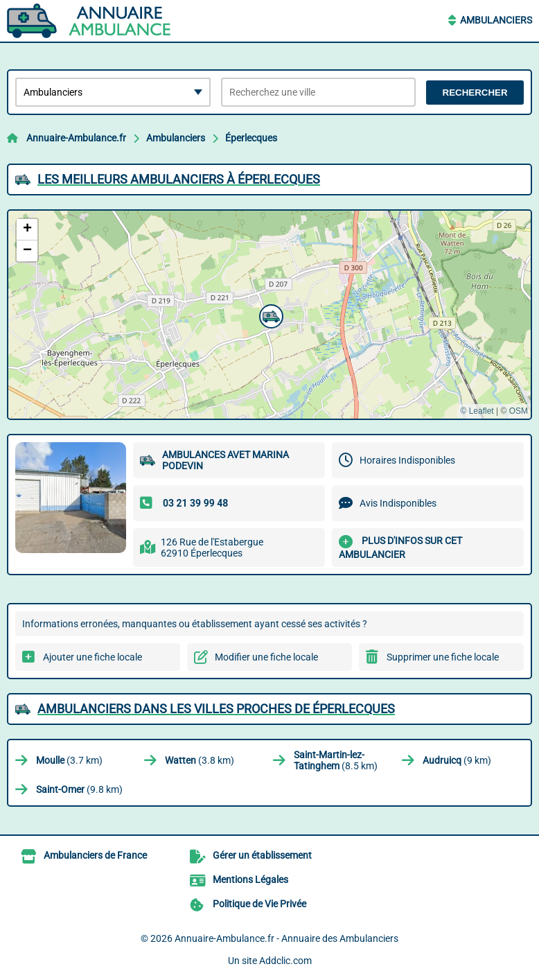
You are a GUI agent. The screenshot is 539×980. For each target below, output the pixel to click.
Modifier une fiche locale (266, 657)
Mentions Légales (250, 880)
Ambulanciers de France (95, 855)
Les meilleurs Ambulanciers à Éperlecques (179, 179)
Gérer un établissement (262, 855)
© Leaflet (477, 411)
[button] (269, 315)
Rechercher (475, 93)
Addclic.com (285, 961)
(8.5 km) (336, 760)
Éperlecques (251, 138)
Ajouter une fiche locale (92, 657)
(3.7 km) (69, 760)
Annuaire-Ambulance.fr (76, 138)
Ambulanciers (496, 20)
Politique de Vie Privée (259, 904)
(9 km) (457, 760)
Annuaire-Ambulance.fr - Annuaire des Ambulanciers (286, 938)
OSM (519, 411)
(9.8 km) (79, 789)
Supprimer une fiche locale (443, 657)
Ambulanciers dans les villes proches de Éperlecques (216, 709)
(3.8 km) (200, 760)
